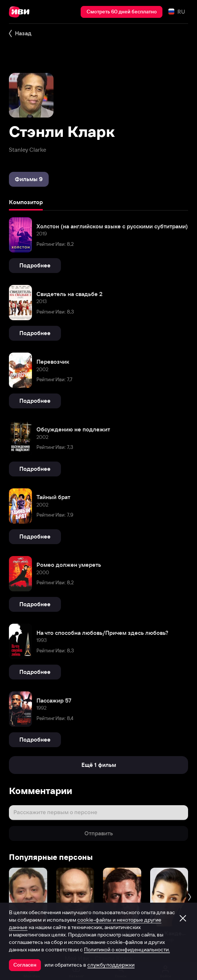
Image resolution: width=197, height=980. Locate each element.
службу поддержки (111, 965)
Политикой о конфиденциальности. (127, 950)
